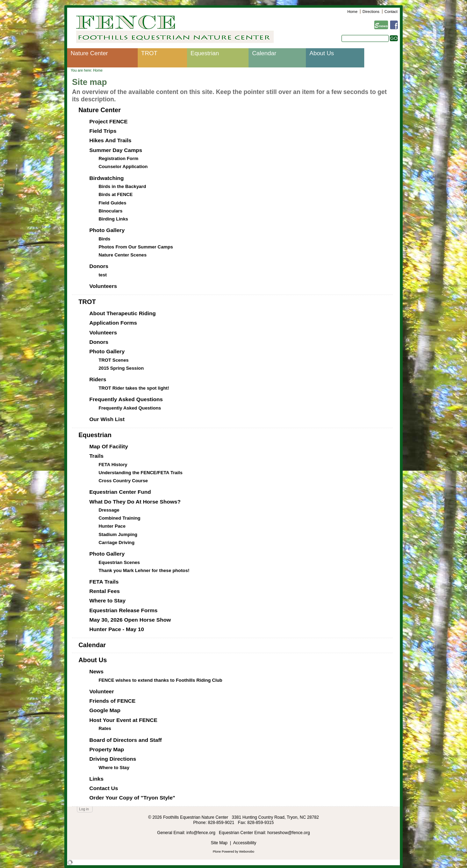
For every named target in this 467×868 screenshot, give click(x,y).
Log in (84, 809)
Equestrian (205, 53)
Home (353, 12)
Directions (371, 12)
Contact (391, 12)
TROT (149, 53)
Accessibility (245, 843)
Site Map (219, 843)
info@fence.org (201, 833)
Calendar (264, 53)
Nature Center (89, 53)
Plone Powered (224, 852)
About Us (322, 53)
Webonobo (247, 852)
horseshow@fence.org (289, 833)
